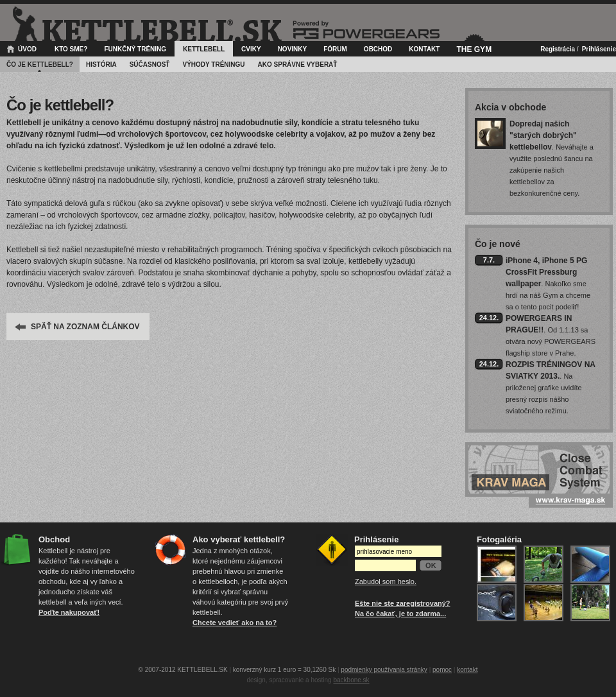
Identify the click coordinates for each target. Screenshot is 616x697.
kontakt (467, 670)
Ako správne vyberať (298, 65)
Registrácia (558, 49)
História (101, 65)
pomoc (442, 670)
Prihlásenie (599, 49)
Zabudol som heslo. (386, 581)
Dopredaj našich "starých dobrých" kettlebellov (543, 135)
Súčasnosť (150, 65)
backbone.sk (351, 680)
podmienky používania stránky (384, 670)
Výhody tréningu (213, 65)
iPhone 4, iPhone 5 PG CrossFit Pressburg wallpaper (546, 272)
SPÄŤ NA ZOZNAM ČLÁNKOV (85, 327)
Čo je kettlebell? (40, 65)
